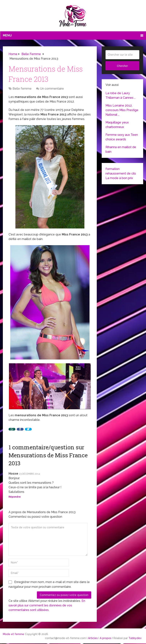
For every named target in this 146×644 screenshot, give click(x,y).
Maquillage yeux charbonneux (117, 125)
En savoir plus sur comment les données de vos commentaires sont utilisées (47, 605)
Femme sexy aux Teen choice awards (122, 137)
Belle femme (22, 89)
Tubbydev (135, 638)
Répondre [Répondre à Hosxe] (15, 497)
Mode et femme (13, 634)
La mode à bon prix (119, 178)
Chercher (122, 66)
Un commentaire (52, 89)
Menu (7, 35)
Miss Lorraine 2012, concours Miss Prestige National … (122, 110)
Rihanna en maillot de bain (121, 149)
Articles (93, 638)
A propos (106, 638)
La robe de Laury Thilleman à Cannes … (121, 95)
